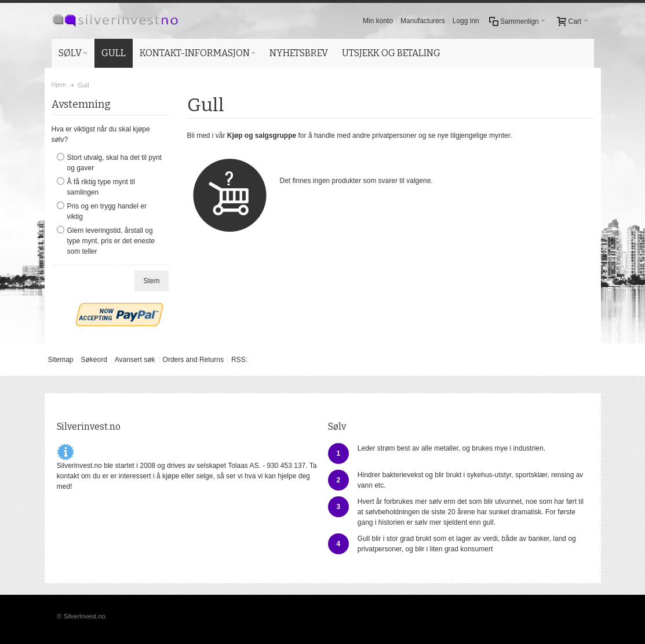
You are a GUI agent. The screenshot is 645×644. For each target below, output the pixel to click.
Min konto (378, 21)
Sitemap (60, 360)
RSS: (239, 360)
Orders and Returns (193, 360)
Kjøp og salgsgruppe (262, 136)
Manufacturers (423, 21)
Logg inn (466, 21)
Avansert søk (135, 360)
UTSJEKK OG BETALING (391, 53)
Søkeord (94, 360)
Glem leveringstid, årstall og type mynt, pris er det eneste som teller (111, 241)
